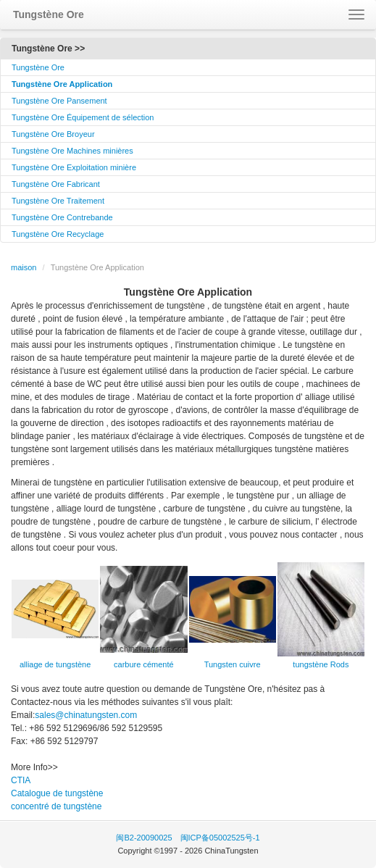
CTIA (21, 780)
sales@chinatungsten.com (86, 715)
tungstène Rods (321, 664)
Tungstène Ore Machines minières (72, 151)
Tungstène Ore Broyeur (53, 134)
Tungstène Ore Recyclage (58, 234)
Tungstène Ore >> (48, 49)
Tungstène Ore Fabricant (56, 184)
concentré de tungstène (56, 806)
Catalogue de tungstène (57, 793)
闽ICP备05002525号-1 (220, 838)
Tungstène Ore (38, 67)
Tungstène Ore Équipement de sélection (83, 117)
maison (24, 267)
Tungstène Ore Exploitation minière (74, 167)
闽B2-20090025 (144, 838)
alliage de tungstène (55, 664)
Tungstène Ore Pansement (59, 101)
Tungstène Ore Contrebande (62, 217)
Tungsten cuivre (233, 664)
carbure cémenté (144, 664)
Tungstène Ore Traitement (58, 201)
